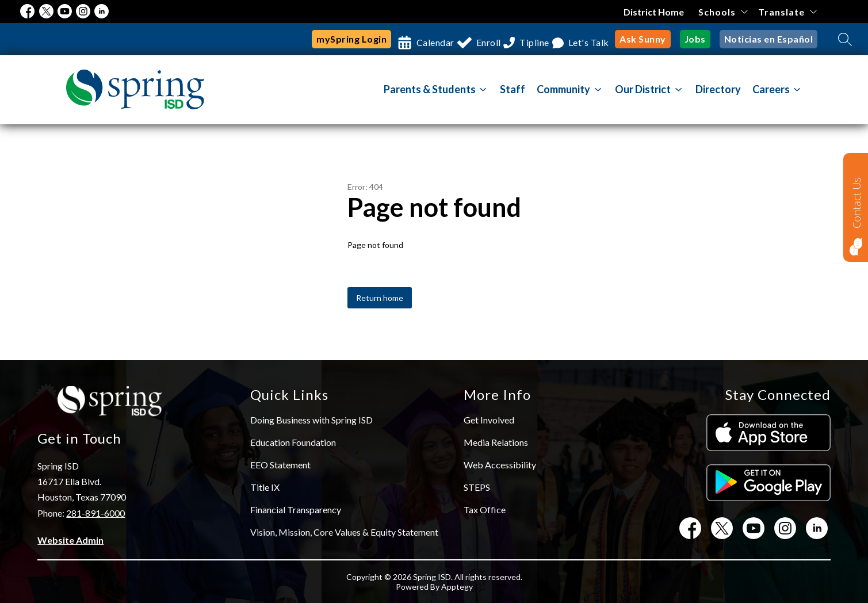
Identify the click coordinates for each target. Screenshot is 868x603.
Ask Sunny (643, 39)
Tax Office (485, 510)
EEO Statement (280, 465)
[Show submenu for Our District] (643, 89)
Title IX (265, 487)
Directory (718, 89)
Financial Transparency (296, 510)
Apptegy (457, 587)
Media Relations (496, 442)
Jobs (695, 39)
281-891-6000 (95, 513)
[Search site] (845, 39)
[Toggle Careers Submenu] (797, 89)
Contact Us (856, 203)
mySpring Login (308, 39)
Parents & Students (430, 89)
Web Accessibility (500, 465)
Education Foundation (293, 442)
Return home (380, 298)
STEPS (477, 487)
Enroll (461, 39)
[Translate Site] (787, 12)
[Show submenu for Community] (563, 89)
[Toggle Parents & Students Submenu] (483, 89)
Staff (513, 89)
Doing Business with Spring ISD (311, 420)
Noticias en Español (769, 39)
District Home (654, 12)
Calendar (397, 39)
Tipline (518, 39)
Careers (771, 89)
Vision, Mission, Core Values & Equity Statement (344, 532)
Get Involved (489, 420)
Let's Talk (583, 39)
